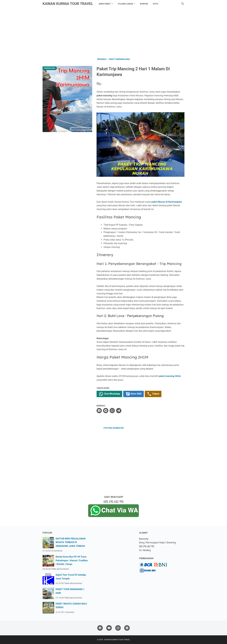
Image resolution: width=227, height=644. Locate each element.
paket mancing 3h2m (170, 376)
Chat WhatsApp (109, 394)
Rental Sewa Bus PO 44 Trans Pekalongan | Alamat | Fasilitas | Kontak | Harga (72, 560)
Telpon (153, 394)
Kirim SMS (133, 394)
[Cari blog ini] (183, 4)
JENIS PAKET (105, 4)
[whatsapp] (112, 411)
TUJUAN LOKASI (125, 4)
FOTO (156, 4)
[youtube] (109, 628)
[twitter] (106, 411)
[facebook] (99, 411)
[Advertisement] (113, 32)
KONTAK (144, 4)
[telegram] (119, 411)
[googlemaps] (127, 628)
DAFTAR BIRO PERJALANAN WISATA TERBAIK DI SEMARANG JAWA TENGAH (71, 542)
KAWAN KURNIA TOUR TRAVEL (68, 4)
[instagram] (118, 628)
